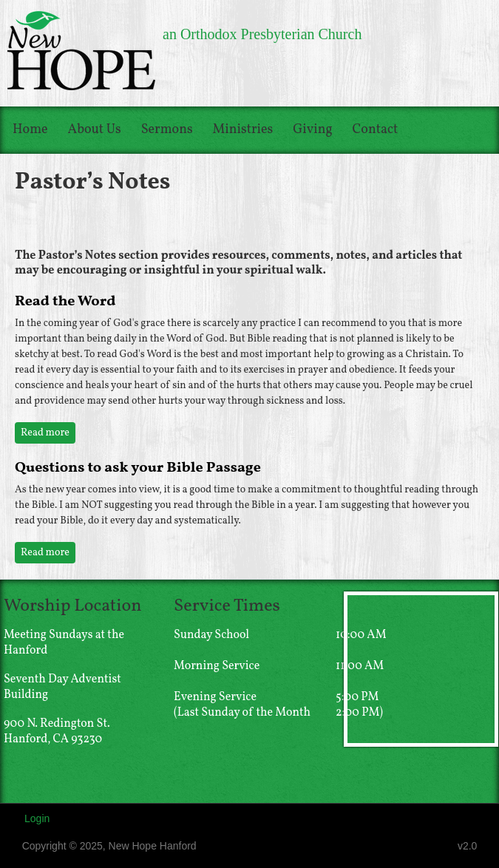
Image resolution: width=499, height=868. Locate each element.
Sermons (167, 130)
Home (30, 130)
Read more (48, 433)
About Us (95, 130)
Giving (312, 130)
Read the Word (65, 302)
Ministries (243, 130)
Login (37, 818)
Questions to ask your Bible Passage (138, 468)
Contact (376, 130)
